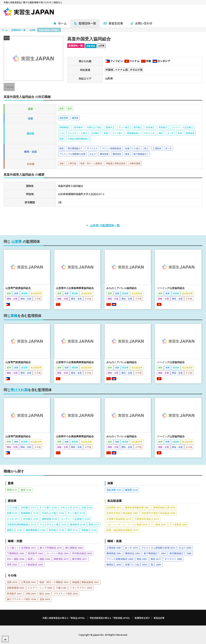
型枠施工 (56, 530)
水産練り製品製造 (119, 519)
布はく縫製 (16, 559)
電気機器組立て (180, 553)
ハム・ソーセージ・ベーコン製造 (127, 524)
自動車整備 (16, 588)
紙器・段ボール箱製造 (54, 582)
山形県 (32, 30)
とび (12, 507)
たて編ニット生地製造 (21, 548)
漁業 (110, 483)
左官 (87, 507)
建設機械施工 (35, 530)
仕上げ (185, 548)
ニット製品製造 (32, 564)
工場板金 (114, 548)
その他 (12, 575)
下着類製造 (16, 553)
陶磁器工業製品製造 (86, 582)
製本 (45, 594)
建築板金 (49, 519)
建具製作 (77, 524)
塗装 (45, 599)
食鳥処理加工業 (164, 507)
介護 (61, 588)
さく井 (13, 519)
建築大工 (14, 530)
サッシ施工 (76, 513)
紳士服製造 (74, 548)
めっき (131, 548)
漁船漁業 (114, 490)
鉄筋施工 (89, 530)
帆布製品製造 (82, 553)
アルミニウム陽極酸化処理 (158, 548)
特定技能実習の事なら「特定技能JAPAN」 (110, 618)
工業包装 (28, 582)
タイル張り (48, 507)
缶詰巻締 (114, 507)
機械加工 (114, 564)
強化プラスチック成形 (21, 599)
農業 (11, 483)
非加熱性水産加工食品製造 (158, 513)
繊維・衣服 (15, 541)
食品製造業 (114, 501)
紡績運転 (61, 559)
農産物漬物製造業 (137, 507)
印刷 (31, 594)
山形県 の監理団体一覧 (103, 225)
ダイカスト (173, 559)
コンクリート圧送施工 (75, 519)
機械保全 (132, 553)
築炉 (73, 530)
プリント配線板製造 (120, 559)
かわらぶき (69, 507)
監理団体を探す (142, 618)
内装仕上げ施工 (53, 513)
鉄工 (156, 564)
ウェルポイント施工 (53, 524)
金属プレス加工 (136, 564)
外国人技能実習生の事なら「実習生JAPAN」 (64, 618)
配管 (12, 513)
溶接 (12, 582)
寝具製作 (35, 553)
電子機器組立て (155, 553)
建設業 (12, 501)
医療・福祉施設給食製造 (122, 530)
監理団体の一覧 (19, 30)
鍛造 (156, 559)
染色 (12, 564)
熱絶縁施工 (29, 513)
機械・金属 (114, 541)
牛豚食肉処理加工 (147, 519)
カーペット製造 (58, 553)
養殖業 (131, 490)
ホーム (5, 30)
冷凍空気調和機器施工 (21, 524)
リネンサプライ (81, 588)
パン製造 (158, 524)
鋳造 (142, 559)
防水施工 (31, 519)
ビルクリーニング (40, 588)
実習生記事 (159, 618)
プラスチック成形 (66, 594)
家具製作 (14, 594)
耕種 (12, 490)
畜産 (26, 490)
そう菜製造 (178, 524)
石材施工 (28, 507)
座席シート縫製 (39, 559)
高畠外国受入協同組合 (49, 30)
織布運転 (80, 559)
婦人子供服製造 (51, 548)
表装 (94, 524)
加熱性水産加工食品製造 (122, 513)
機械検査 (114, 553)
